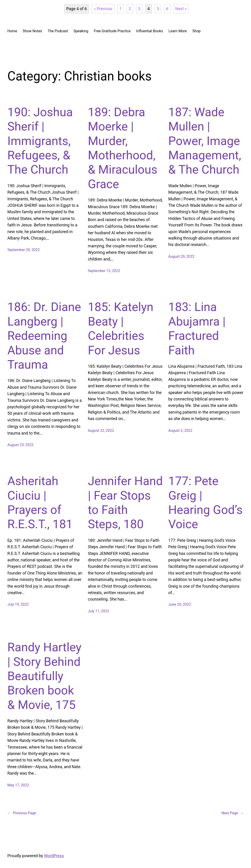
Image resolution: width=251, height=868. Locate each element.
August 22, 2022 (101, 431)
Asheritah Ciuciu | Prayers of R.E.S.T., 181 (40, 503)
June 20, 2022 (180, 604)
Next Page (232, 813)
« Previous (103, 9)
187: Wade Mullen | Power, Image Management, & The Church (205, 141)
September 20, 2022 (23, 250)
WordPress (54, 856)
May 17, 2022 (18, 785)
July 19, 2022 (18, 604)
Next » (181, 9)
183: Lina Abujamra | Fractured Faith (197, 329)
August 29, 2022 (181, 256)
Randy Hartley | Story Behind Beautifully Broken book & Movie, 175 (44, 676)
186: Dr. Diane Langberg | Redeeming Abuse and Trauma (44, 336)
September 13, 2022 (104, 271)
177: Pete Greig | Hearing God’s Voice (206, 503)
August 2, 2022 (180, 431)
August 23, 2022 (20, 445)
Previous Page (22, 813)
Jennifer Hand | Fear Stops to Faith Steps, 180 (125, 503)
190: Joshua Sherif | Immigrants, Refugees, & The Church (40, 141)
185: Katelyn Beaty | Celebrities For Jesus (121, 329)
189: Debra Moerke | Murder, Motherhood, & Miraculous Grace (123, 148)
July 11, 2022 (98, 611)
